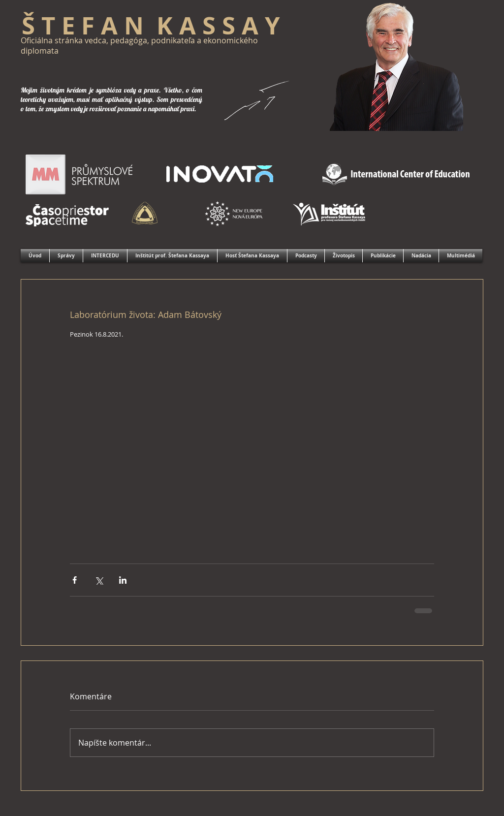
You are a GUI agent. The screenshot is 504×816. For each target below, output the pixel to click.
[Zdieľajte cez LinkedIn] (123, 580)
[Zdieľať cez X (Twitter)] (99, 580)
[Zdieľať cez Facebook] (75, 580)
